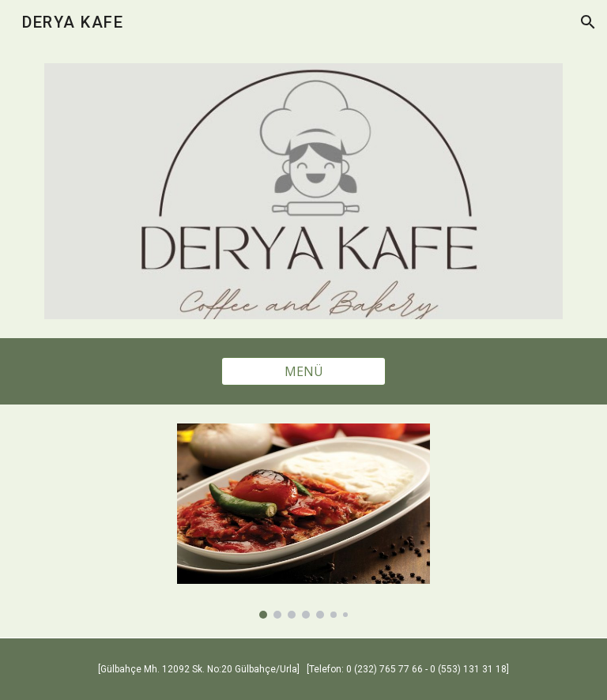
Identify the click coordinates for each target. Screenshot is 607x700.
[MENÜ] (303, 371)
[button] (588, 22)
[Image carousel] (303, 521)
